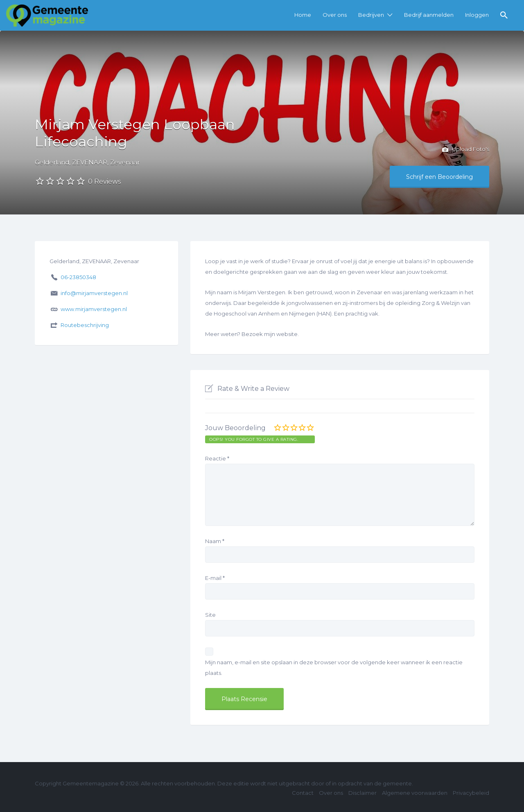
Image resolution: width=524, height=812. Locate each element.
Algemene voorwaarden (415, 793)
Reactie (217, 458)
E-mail (215, 578)
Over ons (335, 15)
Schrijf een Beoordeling (439, 177)
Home (303, 15)
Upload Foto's (466, 150)
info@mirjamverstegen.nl (94, 293)
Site (210, 615)
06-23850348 (78, 277)
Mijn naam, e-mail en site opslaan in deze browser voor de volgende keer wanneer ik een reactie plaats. (334, 668)
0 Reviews (104, 182)
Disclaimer (363, 793)
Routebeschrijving (85, 325)
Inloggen (477, 15)
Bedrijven (371, 15)
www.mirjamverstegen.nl (94, 309)
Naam (215, 541)
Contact (303, 793)
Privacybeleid (471, 793)
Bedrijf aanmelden (429, 15)
